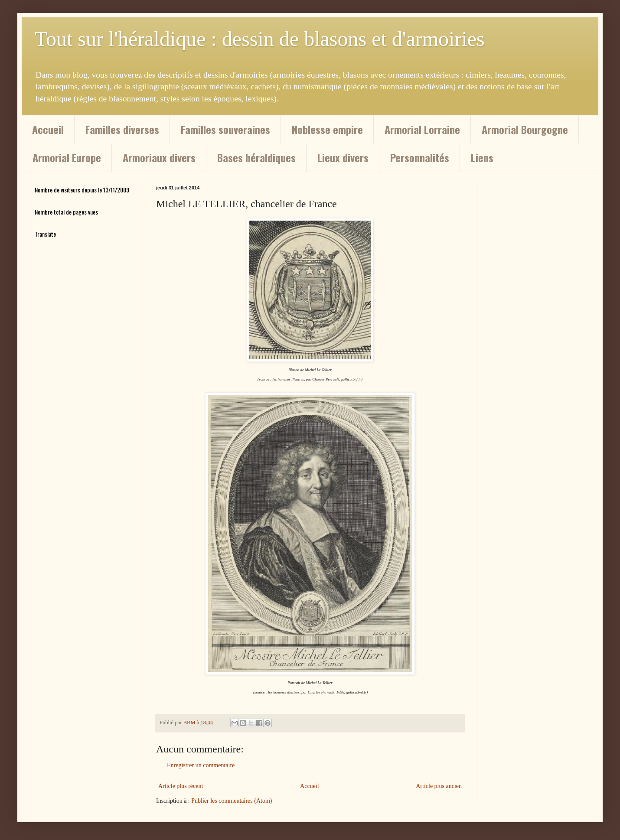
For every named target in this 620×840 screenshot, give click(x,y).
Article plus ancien (439, 786)
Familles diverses (122, 129)
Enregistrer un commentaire (201, 765)
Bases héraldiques (256, 157)
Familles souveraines (225, 129)
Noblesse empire (327, 129)
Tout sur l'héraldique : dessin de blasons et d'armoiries (260, 39)
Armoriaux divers (159, 157)
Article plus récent (181, 786)
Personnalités (420, 157)
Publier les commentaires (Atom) (232, 801)
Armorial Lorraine (422, 129)
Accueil (48, 129)
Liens (482, 157)
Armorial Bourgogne (525, 129)
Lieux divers (343, 157)
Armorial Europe (67, 157)
